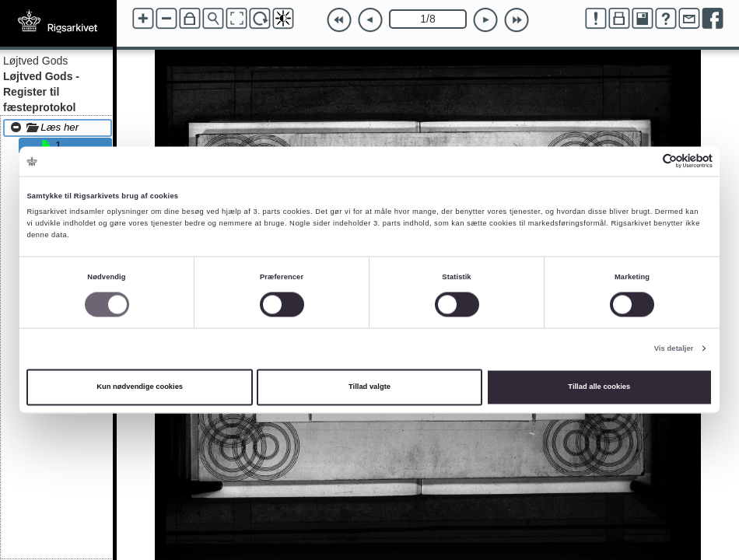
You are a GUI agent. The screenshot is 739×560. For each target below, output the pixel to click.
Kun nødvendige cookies (140, 387)
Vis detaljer (674, 348)
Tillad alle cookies (599, 387)
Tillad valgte (369, 387)
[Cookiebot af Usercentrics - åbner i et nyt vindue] (644, 161)
